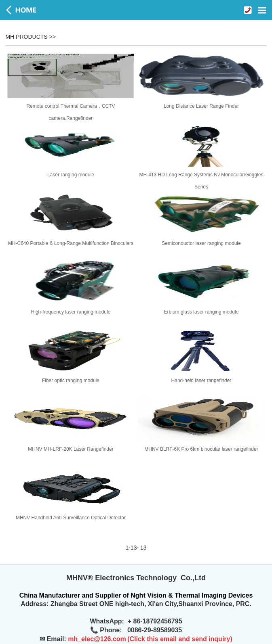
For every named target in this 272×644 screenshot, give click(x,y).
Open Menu (262, 10)
